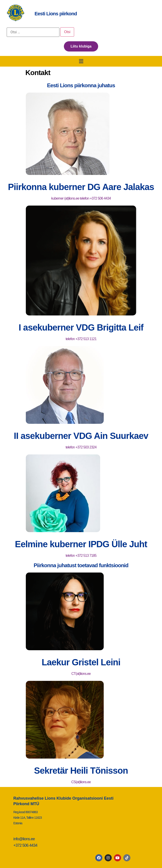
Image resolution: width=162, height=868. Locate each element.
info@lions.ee (24, 839)
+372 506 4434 (25, 845)
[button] (81, 61)
